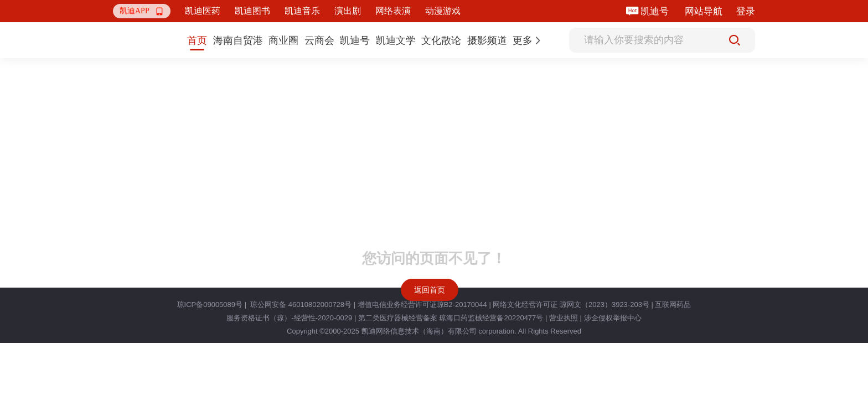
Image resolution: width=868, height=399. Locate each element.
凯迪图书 (252, 11)
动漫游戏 (443, 11)
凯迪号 (656, 11)
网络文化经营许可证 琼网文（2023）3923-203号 (571, 305)
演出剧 (348, 11)
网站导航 (704, 11)
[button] (142, 11)
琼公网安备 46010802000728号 (300, 305)
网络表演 (393, 11)
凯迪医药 (203, 11)
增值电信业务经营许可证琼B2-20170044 (422, 305)
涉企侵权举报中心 (613, 318)
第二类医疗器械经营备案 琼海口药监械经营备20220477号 (451, 318)
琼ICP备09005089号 (210, 305)
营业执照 (564, 318)
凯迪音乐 (302, 11)
